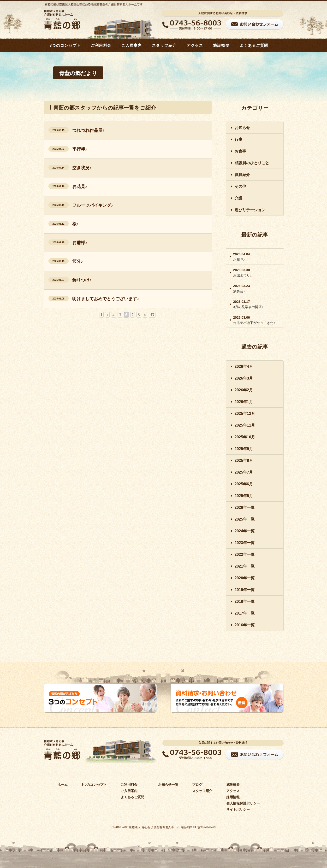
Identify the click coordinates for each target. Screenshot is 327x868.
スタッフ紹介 (164, 45)
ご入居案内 (132, 45)
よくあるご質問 (254, 45)
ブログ (197, 785)
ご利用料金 (101, 45)
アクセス (195, 45)
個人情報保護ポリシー (243, 803)
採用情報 (233, 797)
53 (152, 315)
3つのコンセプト (65, 45)
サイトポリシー (238, 809)
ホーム (63, 785)
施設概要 (221, 45)
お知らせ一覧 (168, 785)
